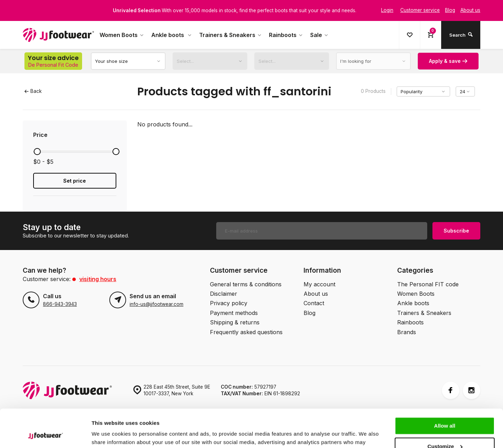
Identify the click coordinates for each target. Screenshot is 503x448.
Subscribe (456, 231)
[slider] (37, 152)
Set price (75, 181)
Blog (309, 313)
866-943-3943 (60, 304)
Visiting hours (98, 279)
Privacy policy (229, 303)
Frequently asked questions (246, 332)
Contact (314, 303)
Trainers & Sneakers (231, 35)
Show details (108, 434)
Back (33, 91)
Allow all (445, 390)
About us (316, 294)
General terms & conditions (246, 284)
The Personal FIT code (428, 284)
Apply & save (448, 61)
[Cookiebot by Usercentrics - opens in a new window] (45, 434)
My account (319, 284)
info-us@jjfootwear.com (156, 304)
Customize (445, 410)
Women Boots (122, 35)
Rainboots (286, 35)
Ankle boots (172, 35)
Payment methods (234, 313)
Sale (319, 35)
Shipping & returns (235, 322)
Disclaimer (224, 294)
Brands (407, 332)
